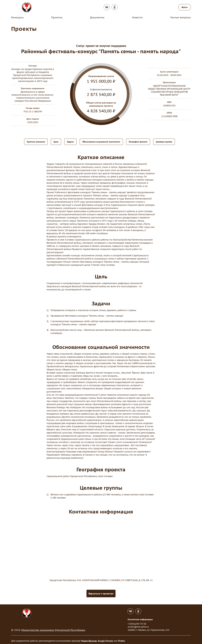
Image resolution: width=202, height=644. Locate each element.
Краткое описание (36, 142)
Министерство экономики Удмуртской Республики (53, 628)
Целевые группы (164, 142)
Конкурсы (17, 17)
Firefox (122, 639)
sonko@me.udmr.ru (138, 625)
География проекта (138, 142)
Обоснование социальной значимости (101, 142)
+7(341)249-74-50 (137, 622)
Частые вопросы (180, 17)
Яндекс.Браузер (89, 639)
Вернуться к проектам (101, 591)
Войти (185, 7)
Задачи (70, 142)
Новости (137, 17)
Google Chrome (105, 639)
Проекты (57, 17)
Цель (56, 142)
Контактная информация (140, 617)
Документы (97, 17)
